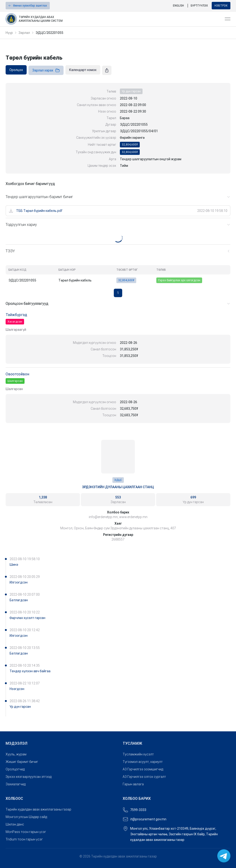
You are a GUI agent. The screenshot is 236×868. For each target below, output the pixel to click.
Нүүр (9, 33)
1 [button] (118, 293)
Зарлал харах (46, 70)
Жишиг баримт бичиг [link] (22, 762)
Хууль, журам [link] (16, 754)
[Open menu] (228, 19)
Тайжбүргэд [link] (16, 315)
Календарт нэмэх (83, 70)
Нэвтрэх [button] (221, 6)
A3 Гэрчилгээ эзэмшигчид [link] (143, 769)
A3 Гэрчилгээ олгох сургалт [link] (144, 777)
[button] (28, 6)
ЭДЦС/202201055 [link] (49, 33)
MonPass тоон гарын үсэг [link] (26, 832)
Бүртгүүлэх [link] (199, 6)
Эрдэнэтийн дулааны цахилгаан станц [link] (118, 487)
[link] (113, 19)
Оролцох (16, 70)
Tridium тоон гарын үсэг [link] (24, 839)
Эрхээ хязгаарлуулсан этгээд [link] (29, 777)
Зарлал (24, 33)
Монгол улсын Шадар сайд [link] (26, 817)
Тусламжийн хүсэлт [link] (138, 754)
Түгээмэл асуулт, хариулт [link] (143, 762)
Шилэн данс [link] (15, 824)
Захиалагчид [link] (16, 784)
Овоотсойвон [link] (17, 374)
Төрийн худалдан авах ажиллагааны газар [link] (38, 809)
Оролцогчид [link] (15, 769)
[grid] (118, 275)
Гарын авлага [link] (133, 784)
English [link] (178, 6)
